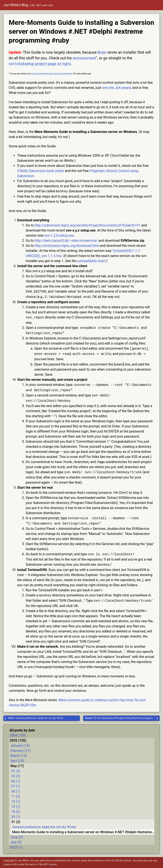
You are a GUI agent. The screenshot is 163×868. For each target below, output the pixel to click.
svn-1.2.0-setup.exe (59, 235)
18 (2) (16, 812)
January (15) (20, 746)
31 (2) (16, 822)
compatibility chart (91, 261)
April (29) (17, 761)
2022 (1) (16, 847)
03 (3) (16, 776)
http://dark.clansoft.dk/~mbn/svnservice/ (66, 241)
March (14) (19, 756)
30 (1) (16, 817)
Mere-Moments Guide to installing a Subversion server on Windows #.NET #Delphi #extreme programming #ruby (83, 832)
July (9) (16, 842)
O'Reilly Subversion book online (41, 171)
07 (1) (16, 786)
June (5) (17, 837)
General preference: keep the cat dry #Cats (36, 718)
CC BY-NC (117, 861)
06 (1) (16, 781)
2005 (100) (18, 740)
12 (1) (16, 802)
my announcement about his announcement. (51, 74)
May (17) (17, 766)
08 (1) (16, 791)
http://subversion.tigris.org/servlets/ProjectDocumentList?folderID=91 (87, 225)
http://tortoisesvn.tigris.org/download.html (67, 246)
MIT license (50, 864)
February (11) (20, 751)
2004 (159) (18, 735)
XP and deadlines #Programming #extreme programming (122, 718)
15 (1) (16, 807)
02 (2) (16, 771)
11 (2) (16, 796)
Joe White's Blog (16, 5)
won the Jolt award (116, 88)
